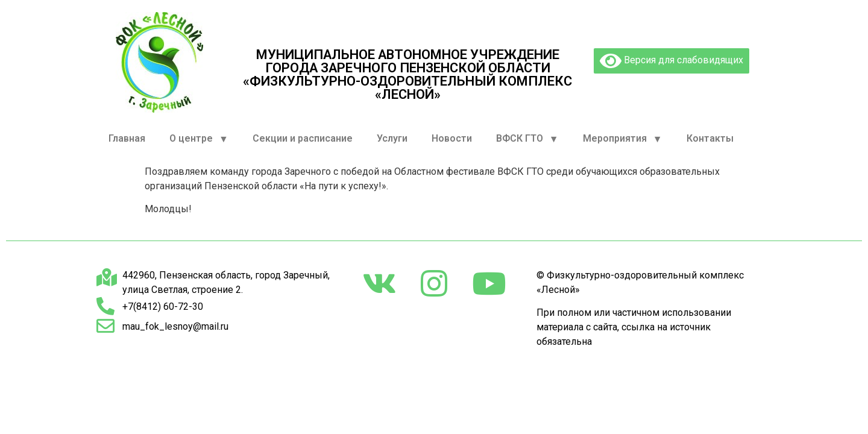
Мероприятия (623, 139)
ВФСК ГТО (527, 139)
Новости (452, 138)
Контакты (710, 138)
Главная (127, 138)
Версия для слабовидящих (671, 61)
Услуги (392, 138)
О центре (199, 139)
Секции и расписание (303, 138)
